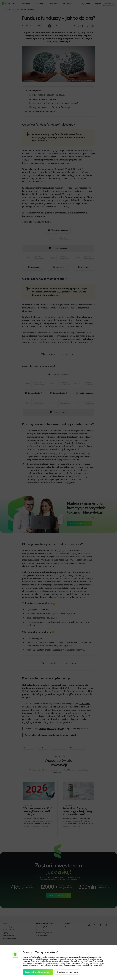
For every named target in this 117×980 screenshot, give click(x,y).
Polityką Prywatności (94, 965)
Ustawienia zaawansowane (67, 972)
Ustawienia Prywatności (39, 965)
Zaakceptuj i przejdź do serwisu (38, 972)
